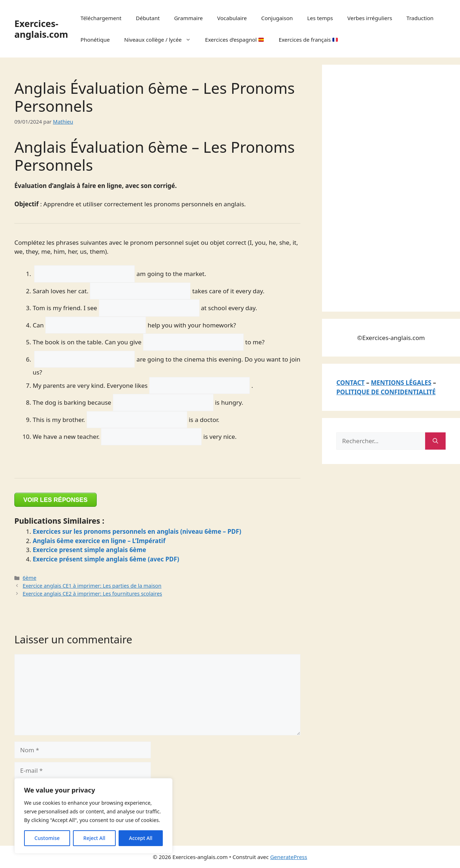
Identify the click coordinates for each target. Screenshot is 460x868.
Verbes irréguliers (370, 18)
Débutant (148, 18)
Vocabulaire (232, 18)
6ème (29, 578)
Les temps (320, 18)
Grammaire (188, 18)
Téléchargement (101, 18)
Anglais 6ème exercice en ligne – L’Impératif (99, 541)
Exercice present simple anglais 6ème (89, 550)
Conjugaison (277, 18)
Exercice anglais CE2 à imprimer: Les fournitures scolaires (92, 594)
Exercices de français (308, 40)
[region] (93, 816)
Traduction (420, 18)
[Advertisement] (390, 187)
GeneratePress (289, 857)
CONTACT (351, 383)
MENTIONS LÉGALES (401, 383)
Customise (47, 838)
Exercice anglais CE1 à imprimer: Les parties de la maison (92, 586)
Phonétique (95, 40)
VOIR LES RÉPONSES (56, 500)
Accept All (141, 838)
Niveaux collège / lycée (161, 40)
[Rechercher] (435, 441)
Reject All (94, 838)
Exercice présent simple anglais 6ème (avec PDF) (106, 559)
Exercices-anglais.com (41, 29)
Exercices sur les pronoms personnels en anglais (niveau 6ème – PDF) (137, 531)
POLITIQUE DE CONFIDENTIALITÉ (386, 392)
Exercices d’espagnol (235, 40)
